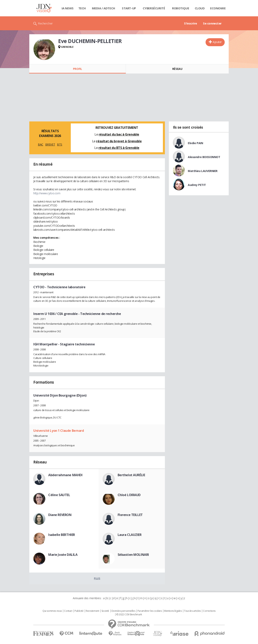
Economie (218, 8)
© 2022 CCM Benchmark (129, 615)
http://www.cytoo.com (47, 193)
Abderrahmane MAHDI (65, 475)
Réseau (177, 69)
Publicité (79, 611)
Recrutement (92, 611)
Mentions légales (173, 611)
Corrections (209, 611)
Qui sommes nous (52, 611)
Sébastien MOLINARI (133, 555)
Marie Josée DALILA (63, 555)
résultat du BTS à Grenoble (119, 148)
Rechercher (45, 23)
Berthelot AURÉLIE (131, 475)
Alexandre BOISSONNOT (204, 157)
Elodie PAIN (195, 143)
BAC (41, 144)
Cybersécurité (154, 8)
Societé (105, 611)
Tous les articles (192, 611)
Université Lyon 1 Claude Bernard (59, 431)
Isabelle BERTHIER (62, 535)
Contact (68, 611)
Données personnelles (123, 611)
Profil (77, 69)
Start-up (129, 8)
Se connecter (212, 23)
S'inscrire (191, 23)
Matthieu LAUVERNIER (203, 171)
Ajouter (217, 42)
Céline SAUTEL (59, 495)
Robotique (181, 8)
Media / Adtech (103, 8)
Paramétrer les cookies (150, 611)
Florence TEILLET (130, 515)
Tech (82, 8)
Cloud (200, 8)
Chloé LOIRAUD (129, 495)
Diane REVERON (60, 515)
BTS (60, 144)
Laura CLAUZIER (130, 535)
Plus (97, 578)
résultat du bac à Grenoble (119, 134)
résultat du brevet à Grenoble (119, 141)
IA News (68, 8)
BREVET (50, 144)
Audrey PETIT (197, 185)
